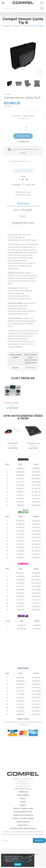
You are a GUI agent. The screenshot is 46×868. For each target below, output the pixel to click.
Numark (13, 445)
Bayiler (23, 802)
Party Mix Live (33, 443)
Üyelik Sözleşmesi (23, 822)
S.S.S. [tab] (23, 216)
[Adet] (22, 129)
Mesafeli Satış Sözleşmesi (23, 815)
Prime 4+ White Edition (13, 403)
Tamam (18, 864)
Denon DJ (13, 405)
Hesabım (23, 805)
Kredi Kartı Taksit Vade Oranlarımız (23, 828)
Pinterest (27, 179)
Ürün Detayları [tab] (23, 210)
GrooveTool (13, 443)
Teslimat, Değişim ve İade (23, 808)
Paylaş (20, 179)
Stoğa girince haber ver (23, 171)
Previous (1, 56)
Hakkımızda (23, 792)
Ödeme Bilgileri (23, 795)
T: (17, 784)
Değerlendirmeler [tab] (23, 223)
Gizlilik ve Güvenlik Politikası (23, 818)
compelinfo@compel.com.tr (23, 789)
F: (17, 786)
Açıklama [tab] (23, 203)
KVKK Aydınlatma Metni (23, 812)
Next (45, 56)
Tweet (23, 179)
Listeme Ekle (28, 185)
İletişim (23, 798)
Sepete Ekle (23, 136)
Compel (7, 94)
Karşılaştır (16, 185)
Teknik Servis (23, 825)
